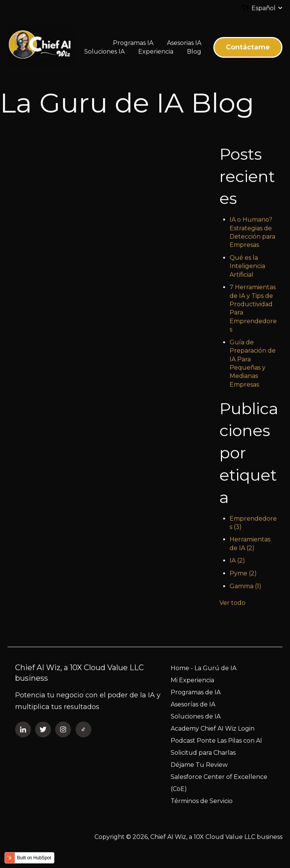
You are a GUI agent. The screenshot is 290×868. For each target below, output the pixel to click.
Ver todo (232, 603)
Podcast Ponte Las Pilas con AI (216, 741)
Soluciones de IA (196, 716)
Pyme (243, 573)
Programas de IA (196, 692)
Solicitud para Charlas (203, 753)
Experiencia (156, 52)
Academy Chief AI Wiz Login (213, 728)
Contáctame (248, 47)
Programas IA (133, 43)
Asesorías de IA (193, 704)
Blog (194, 52)
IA (237, 560)
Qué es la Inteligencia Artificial (247, 266)
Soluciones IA (104, 52)
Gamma (245, 586)
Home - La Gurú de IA (204, 668)
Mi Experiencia (192, 680)
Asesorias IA (184, 43)
